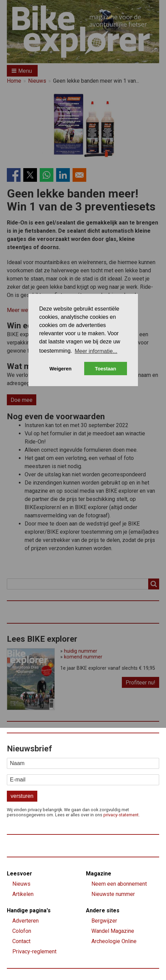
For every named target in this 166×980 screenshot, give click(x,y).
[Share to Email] (79, 175)
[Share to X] (30, 175)
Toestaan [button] (105, 369)
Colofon (22, 931)
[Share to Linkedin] (63, 175)
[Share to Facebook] (14, 175)
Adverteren (25, 921)
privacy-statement (121, 815)
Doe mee (22, 400)
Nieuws (37, 81)
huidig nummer (81, 651)
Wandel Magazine (113, 931)
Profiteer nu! (141, 683)
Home (14, 81)
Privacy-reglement (34, 951)
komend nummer (83, 657)
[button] (22, 71)
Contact (21, 941)
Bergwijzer (104, 921)
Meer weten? (23, 310)
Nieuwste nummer (113, 894)
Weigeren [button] (60, 369)
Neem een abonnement (119, 884)
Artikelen (23, 894)
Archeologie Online (114, 941)
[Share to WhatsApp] (47, 175)
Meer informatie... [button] (96, 351)
